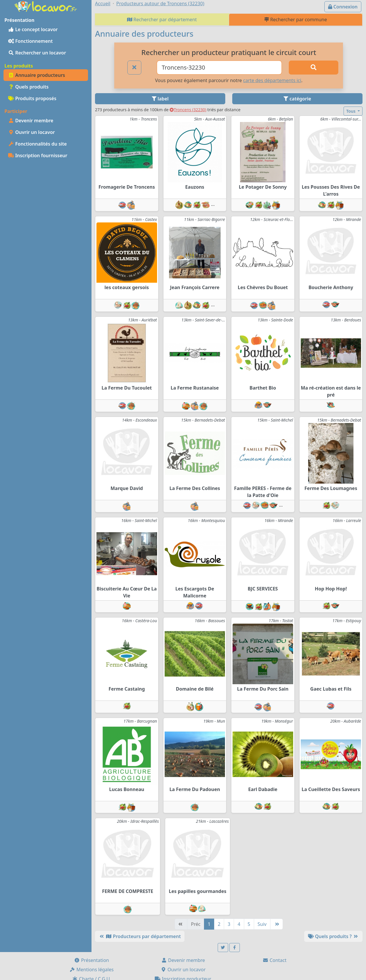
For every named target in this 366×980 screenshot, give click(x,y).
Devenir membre (31, 121)
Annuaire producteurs (37, 75)
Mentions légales (91, 970)
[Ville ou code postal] (219, 68)
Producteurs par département (140, 936)
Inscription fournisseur (38, 155)
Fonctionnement (30, 41)
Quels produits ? (333, 936)
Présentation (91, 960)
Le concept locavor (33, 29)
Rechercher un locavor (37, 53)
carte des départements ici (272, 80)
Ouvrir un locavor (31, 132)
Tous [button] (351, 111)
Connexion (343, 7)
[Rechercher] (314, 68)
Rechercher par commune (296, 20)
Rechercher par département (162, 20)
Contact (274, 960)
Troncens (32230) (188, 110)
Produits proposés (32, 98)
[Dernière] (277, 924)
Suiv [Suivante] (262, 924)
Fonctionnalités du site (37, 144)
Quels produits (28, 87)
